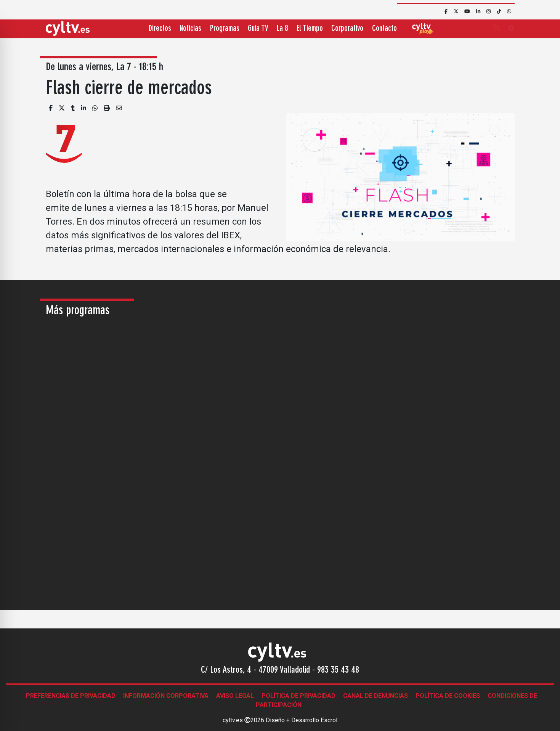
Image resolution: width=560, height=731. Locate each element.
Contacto (384, 29)
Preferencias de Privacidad (71, 696)
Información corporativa (166, 696)
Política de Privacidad (298, 696)
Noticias (190, 29)
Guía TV (258, 29)
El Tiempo (310, 29)
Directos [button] (160, 29)
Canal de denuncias (375, 696)
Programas (225, 29)
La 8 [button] (282, 29)
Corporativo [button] (347, 29)
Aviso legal (235, 696)
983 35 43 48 (338, 670)
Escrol (329, 720)
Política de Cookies (448, 696)
